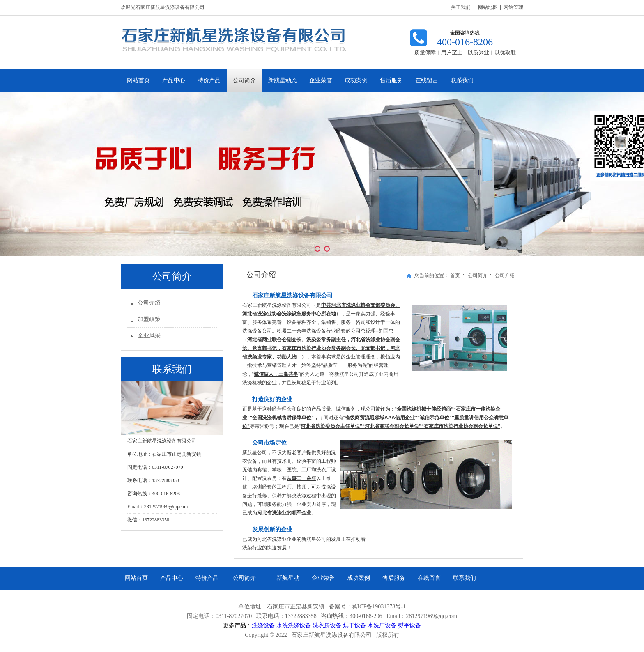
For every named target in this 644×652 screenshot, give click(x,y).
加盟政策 (149, 319)
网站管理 (513, 7)
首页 (455, 275)
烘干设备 (354, 625)
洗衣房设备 (327, 625)
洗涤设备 (263, 625)
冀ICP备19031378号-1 (379, 607)
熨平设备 (409, 625)
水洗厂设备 (382, 625)
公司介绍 (149, 303)
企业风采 (149, 336)
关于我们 (461, 7)
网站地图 (488, 7)
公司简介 (478, 275)
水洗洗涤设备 (294, 625)
